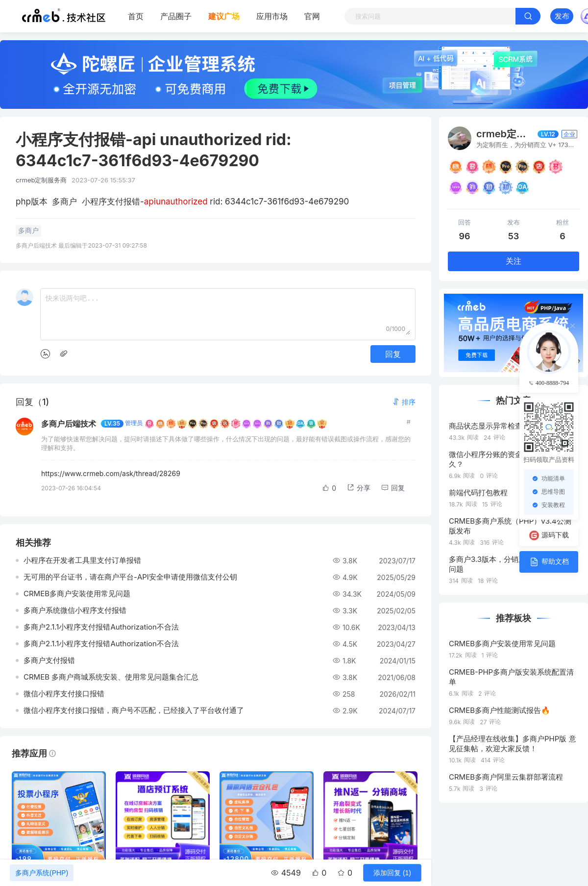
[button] (404, 402)
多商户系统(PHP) (42, 873)
